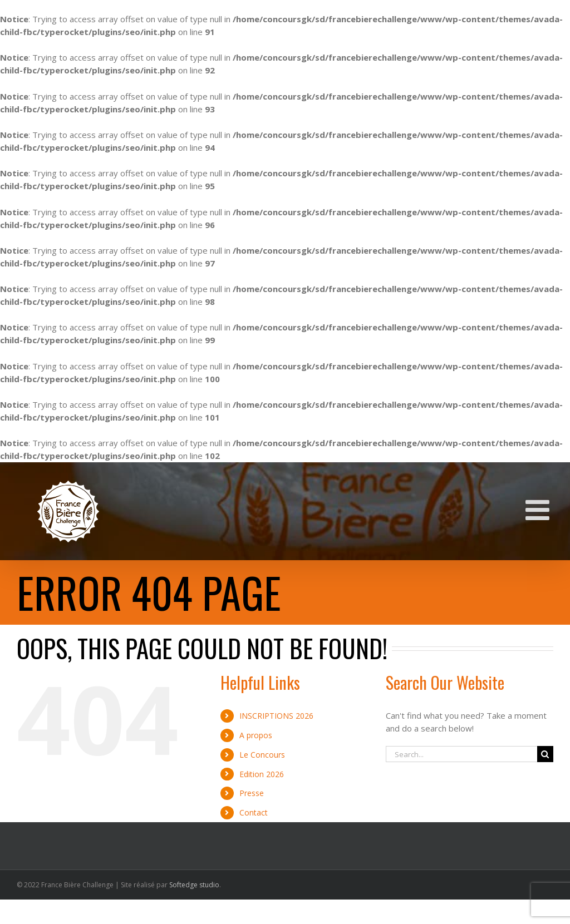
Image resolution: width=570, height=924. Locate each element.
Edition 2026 (262, 774)
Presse (252, 793)
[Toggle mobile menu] (539, 510)
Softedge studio (194, 885)
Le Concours (262, 755)
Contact (254, 812)
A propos (256, 735)
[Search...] (461, 754)
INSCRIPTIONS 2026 (276, 716)
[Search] (545, 754)
